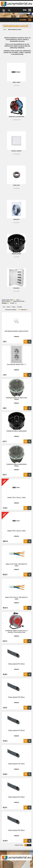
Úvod (5, 30)
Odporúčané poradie (19, 301)
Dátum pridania (6, 301)
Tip (4, 307)
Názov (12, 300)
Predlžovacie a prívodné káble (16, 117)
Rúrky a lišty (16, 185)
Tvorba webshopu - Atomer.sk (17, 865)
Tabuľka (12, 303)
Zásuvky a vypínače (16, 151)
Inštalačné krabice (16, 254)
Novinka (20, 307)
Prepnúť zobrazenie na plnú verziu (17, 861)
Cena (18, 300)
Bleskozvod (16, 219)
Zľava (14, 307)
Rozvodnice (16, 288)
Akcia (9, 307)
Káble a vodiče (16, 82)
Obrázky (4, 303)
